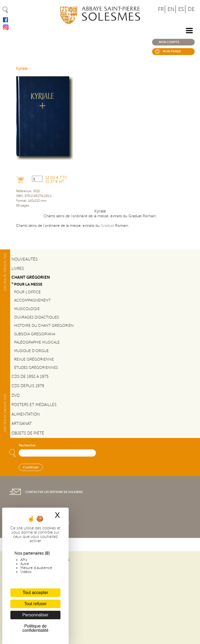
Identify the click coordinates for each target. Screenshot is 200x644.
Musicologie (27, 309)
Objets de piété (28, 433)
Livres (18, 269)
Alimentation (26, 414)
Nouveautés (25, 259)
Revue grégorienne (34, 359)
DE (191, 9)
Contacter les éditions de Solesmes (54, 492)
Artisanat (22, 424)
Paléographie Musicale (37, 342)
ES (181, 9)
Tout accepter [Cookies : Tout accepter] (35, 593)
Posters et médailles (34, 405)
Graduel (107, 226)
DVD (16, 395)
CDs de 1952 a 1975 (30, 377)
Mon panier (172, 51)
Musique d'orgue (31, 351)
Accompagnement (32, 300)
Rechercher (27, 446)
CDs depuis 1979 (28, 386)
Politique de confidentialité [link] (35, 628)
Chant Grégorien (31, 277)
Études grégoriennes (36, 368)
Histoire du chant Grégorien (44, 326)
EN (171, 9)
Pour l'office (27, 292)
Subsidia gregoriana (35, 334)
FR (161, 9)
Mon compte (169, 42)
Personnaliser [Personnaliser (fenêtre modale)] (35, 615)
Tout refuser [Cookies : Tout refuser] (35, 604)
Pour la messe (28, 284)
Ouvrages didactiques (36, 317)
